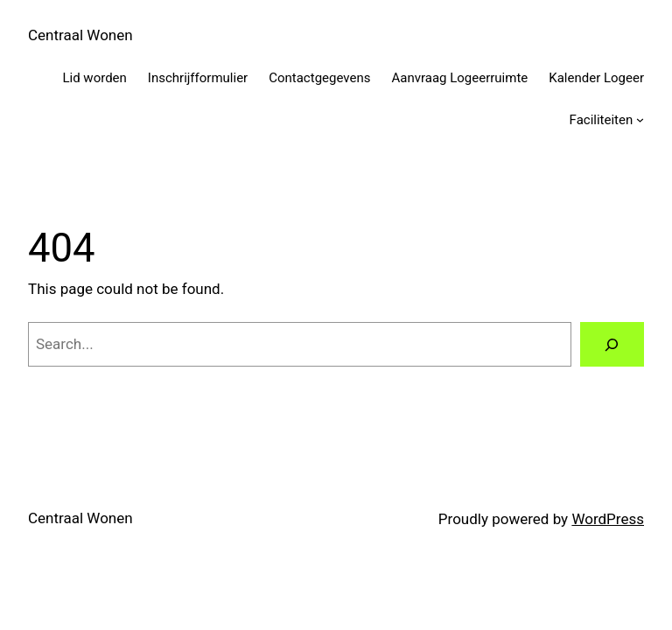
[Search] (612, 344)
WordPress (608, 519)
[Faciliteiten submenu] (640, 119)
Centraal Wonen (80, 35)
